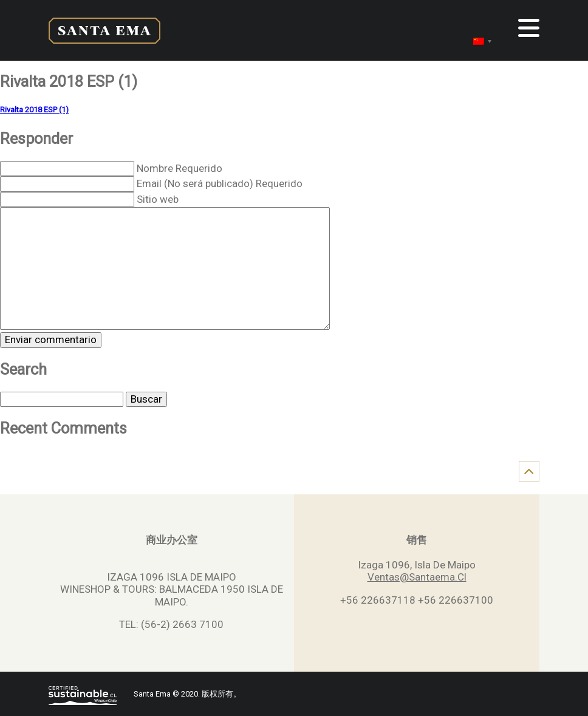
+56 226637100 (456, 600)
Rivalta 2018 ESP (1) (34, 110)
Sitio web (158, 199)
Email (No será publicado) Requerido (220, 183)
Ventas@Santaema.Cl (417, 577)
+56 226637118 (378, 600)
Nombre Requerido (179, 168)
